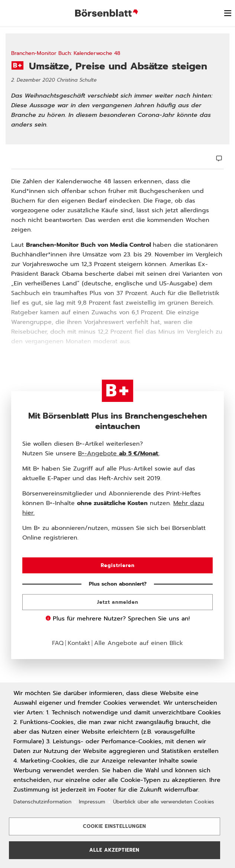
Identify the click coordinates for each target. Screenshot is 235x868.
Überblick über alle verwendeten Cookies (164, 802)
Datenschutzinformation (42, 802)
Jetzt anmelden (118, 602)
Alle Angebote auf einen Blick (139, 643)
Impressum (92, 802)
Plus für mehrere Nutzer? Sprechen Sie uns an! (118, 619)
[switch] (228, 13)
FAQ (58, 643)
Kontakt (79, 643)
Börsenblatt (108, 13)
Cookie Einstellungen (115, 826)
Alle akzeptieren (114, 850)
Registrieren (118, 565)
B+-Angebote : (119, 453)
